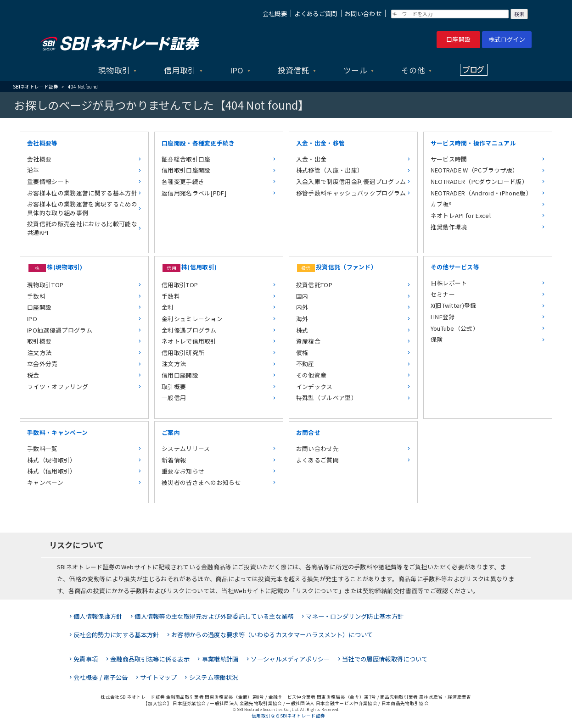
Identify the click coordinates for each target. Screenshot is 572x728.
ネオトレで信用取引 (189, 341)
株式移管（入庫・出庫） (330, 170)
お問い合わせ (363, 14)
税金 (33, 375)
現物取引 (114, 70)
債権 (302, 353)
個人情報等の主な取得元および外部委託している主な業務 (214, 616)
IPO (237, 70)
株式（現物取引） (52, 460)
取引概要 (39, 341)
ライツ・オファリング (58, 386)
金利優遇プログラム (189, 330)
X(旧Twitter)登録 (454, 305)
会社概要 (275, 14)
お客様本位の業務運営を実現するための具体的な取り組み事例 (82, 208)
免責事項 (86, 659)
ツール (355, 70)
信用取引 (180, 70)
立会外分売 (42, 364)
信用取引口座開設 (186, 170)
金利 (168, 307)
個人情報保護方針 (98, 616)
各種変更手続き (183, 181)
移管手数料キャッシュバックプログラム (351, 193)
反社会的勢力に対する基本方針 (116, 635)
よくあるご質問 (316, 14)
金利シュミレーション (192, 319)
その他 (413, 70)
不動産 (305, 364)
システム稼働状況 (214, 677)
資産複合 (308, 341)
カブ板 (441, 204)
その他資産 (311, 375)
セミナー (443, 294)
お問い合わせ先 (317, 448)
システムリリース (186, 448)
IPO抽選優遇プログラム (60, 330)
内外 (302, 307)
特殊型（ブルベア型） (327, 397)
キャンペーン (45, 482)
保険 (437, 339)
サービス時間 (449, 159)
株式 (302, 330)
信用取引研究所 (183, 353)
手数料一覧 (42, 448)
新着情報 (174, 460)
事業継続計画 (220, 659)
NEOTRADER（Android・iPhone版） (481, 193)
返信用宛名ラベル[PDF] (194, 193)
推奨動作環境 (449, 227)
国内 (302, 296)
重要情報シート (48, 181)
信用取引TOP (180, 285)
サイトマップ (158, 677)
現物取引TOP (45, 285)
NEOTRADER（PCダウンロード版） (479, 181)
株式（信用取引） (52, 471)
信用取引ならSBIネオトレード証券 (288, 716)
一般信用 (174, 397)
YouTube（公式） (455, 328)
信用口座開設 (180, 375)
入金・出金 (311, 159)
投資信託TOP (314, 285)
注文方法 (39, 353)
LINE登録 (443, 317)
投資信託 (294, 70)
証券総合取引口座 (186, 159)
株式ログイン (507, 39)
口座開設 (458, 39)
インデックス (314, 386)
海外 (302, 319)
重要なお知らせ (183, 471)
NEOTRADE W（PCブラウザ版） (475, 170)
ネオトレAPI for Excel (461, 215)
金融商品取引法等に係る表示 (150, 659)
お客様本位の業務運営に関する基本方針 (82, 193)
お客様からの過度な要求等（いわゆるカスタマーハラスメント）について (272, 635)
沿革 (33, 170)
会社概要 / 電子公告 (101, 677)
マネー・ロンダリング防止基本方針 (355, 616)
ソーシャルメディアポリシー (290, 659)
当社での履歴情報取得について (385, 659)
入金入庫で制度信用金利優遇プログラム (351, 181)
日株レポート (449, 283)
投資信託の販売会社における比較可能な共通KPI (82, 228)
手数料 (36, 296)
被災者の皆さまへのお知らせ (201, 482)
